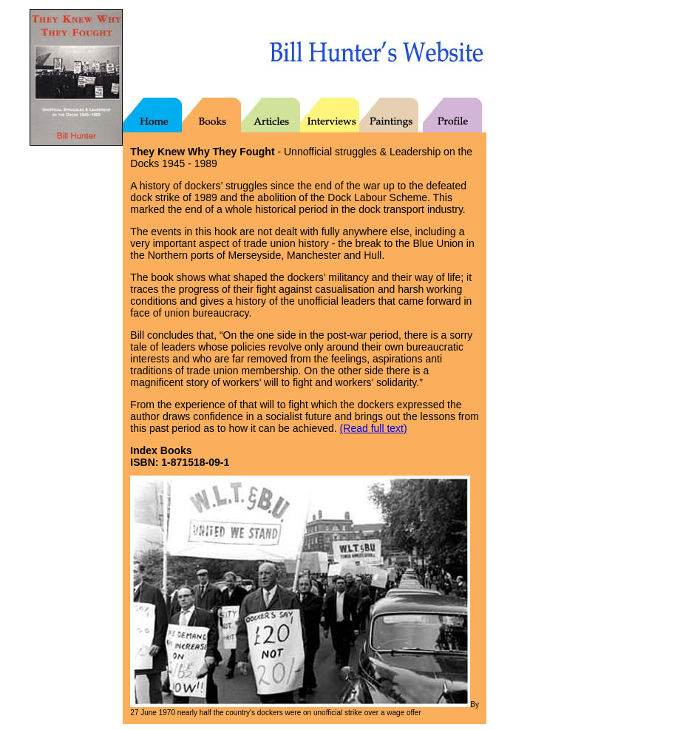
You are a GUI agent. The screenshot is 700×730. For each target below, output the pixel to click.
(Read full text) (374, 428)
